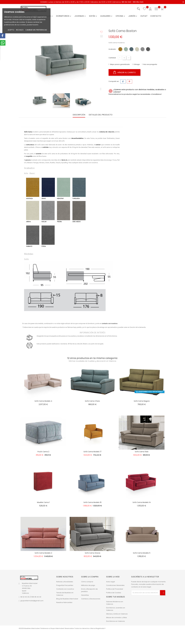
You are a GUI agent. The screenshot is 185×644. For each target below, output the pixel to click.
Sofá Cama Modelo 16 (92, 502)
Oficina (121, 16)
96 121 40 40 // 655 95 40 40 (31, 597)
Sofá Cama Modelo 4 (43, 401)
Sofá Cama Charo (92, 401)
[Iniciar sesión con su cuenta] (150, 9)
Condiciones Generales (115, 585)
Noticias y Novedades (65, 582)
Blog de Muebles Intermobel (67, 599)
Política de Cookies (114, 593)
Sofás (93, 16)
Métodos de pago (88, 585)
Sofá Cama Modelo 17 (92, 452)
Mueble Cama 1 (43, 502)
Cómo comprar (87, 582)
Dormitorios (64, 16)
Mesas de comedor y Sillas (117, 618)
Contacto (156, 16)
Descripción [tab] (79, 115)
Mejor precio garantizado (120, 64)
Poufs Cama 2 (43, 452)
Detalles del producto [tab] (101, 115)
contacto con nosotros (110, 323)
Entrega (137, 64)
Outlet (144, 16)
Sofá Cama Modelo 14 (142, 502)
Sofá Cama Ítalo (142, 452)
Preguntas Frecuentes (65, 585)
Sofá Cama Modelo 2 (43, 553)
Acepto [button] (11, 30)
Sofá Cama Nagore (142, 401)
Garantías (85, 595)
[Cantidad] (120, 58)
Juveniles (80, 16)
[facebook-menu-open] (3, 36)
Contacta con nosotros (65, 589)
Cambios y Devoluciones (91, 599)
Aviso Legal (110, 582)
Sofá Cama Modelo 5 (142, 553)
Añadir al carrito (124, 72)
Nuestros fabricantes (64, 602)
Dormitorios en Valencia (115, 621)
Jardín (133, 16)
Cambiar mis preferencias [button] (36, 30)
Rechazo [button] (20, 30)
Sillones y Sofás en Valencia (117, 614)
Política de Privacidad (115, 589)
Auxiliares (107, 16)
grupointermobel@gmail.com (32, 601)
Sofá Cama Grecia (92, 553)
